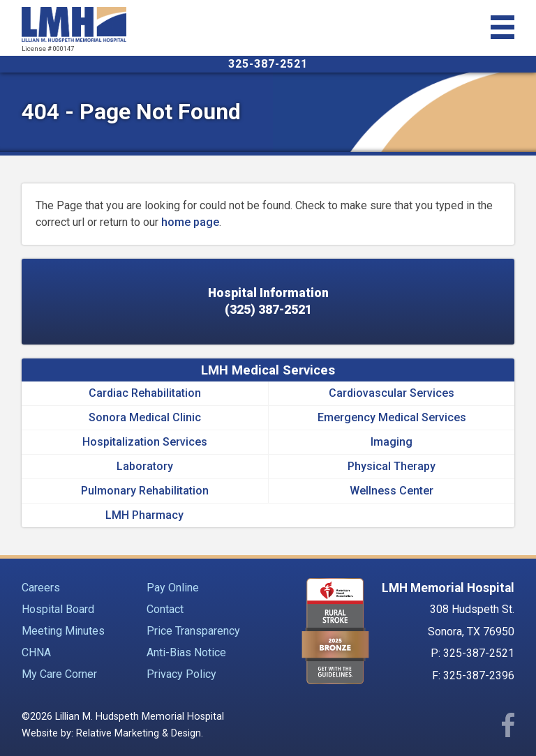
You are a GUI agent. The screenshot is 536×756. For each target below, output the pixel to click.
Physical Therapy (392, 466)
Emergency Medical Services (392, 417)
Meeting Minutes (63, 631)
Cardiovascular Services (392, 393)
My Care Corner (59, 674)
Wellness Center (392, 491)
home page (190, 222)
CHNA (36, 652)
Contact (165, 609)
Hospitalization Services (145, 442)
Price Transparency (193, 631)
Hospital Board (58, 609)
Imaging (392, 442)
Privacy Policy (181, 674)
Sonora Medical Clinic (145, 417)
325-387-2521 (268, 64)
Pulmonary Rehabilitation (145, 491)
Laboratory (145, 466)
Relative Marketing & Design (139, 733)
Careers (41, 588)
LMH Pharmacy (144, 515)
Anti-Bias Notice (186, 652)
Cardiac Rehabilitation (145, 393)
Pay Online (173, 588)
